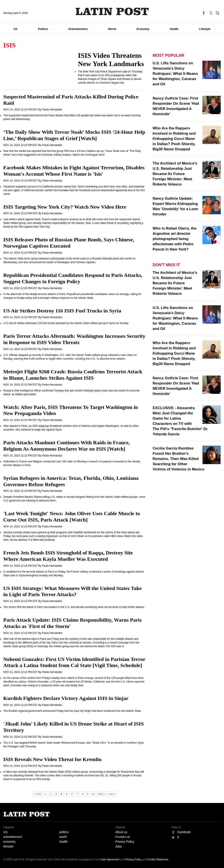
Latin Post (112, 11)
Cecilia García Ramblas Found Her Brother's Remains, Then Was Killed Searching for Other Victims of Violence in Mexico (179, 459)
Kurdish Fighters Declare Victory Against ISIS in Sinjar (66, 698)
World (112, 29)
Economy (143, 29)
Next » (102, 794)
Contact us (123, 837)
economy (9, 842)
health (63, 842)
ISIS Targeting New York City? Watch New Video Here (65, 207)
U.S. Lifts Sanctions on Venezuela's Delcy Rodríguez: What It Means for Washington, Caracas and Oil (175, 74)
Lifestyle (205, 29)
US (15, 29)
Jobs (119, 846)
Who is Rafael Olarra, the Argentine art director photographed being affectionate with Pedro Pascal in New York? (175, 239)
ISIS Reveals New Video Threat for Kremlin (52, 759)
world (63, 837)
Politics (43, 29)
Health (174, 29)
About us (121, 832)
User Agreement (110, 859)
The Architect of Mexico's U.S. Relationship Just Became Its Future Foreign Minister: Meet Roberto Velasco (175, 174)
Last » (112, 794)
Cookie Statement (158, 859)
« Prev (38, 794)
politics (64, 832)
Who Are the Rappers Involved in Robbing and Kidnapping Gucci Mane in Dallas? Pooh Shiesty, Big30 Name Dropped (174, 139)
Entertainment (78, 29)
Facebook (184, 832)
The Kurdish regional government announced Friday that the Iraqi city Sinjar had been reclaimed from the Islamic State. (72, 711)
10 (93, 794)
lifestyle (8, 846)
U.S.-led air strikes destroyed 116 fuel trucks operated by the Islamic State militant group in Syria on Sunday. (66, 323)
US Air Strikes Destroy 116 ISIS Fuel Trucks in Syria (62, 311)
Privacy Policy (125, 842)
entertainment (13, 837)
